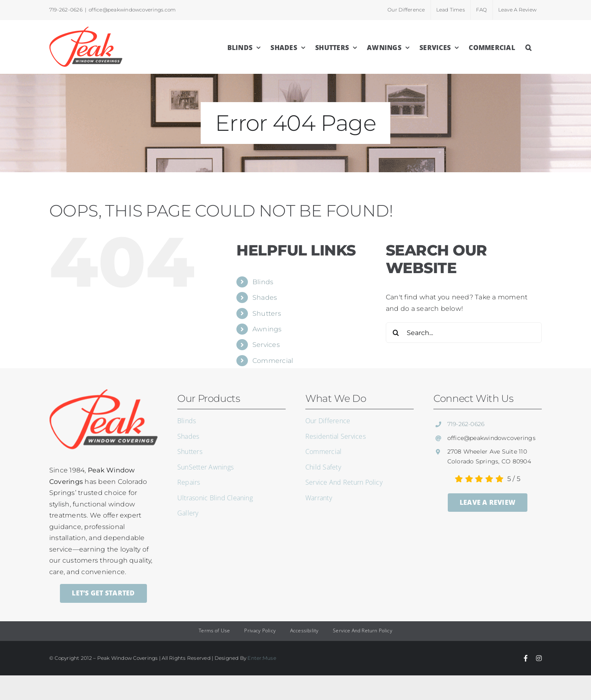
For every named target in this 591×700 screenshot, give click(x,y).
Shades (265, 298)
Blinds (263, 282)
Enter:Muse (262, 658)
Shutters (267, 314)
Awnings (267, 329)
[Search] (396, 333)
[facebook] (526, 658)
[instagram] (539, 658)
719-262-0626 (466, 424)
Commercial (273, 361)
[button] (528, 47)
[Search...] (464, 333)
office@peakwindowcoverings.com (132, 10)
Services (266, 345)
